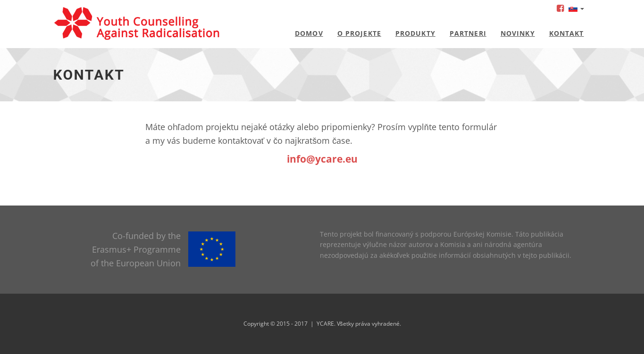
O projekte (359, 33)
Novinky (518, 33)
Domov (309, 33)
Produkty (415, 33)
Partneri (468, 33)
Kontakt (567, 33)
